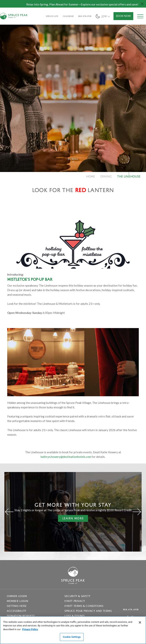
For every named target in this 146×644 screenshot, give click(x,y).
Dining (106, 176)
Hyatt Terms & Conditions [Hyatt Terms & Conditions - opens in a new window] (84, 606)
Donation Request (21, 616)
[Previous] (9, 512)
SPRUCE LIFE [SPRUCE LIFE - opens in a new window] (52, 16)
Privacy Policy (30, 629)
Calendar (68, 16)
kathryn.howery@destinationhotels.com (66, 457)
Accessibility (17, 611)
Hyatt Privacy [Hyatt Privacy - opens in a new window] (75, 601)
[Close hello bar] (142, 4)
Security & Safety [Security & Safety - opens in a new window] (77, 596)
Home (91, 176)
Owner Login (17, 596)
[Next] (137, 512)
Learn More (71, 519)
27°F (103, 16)
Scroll (73, 159)
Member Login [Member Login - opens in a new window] (17, 601)
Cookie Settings (72, 637)
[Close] (140, 622)
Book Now (123, 16)
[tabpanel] (73, 95)
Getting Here (17, 606)
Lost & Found (74, 616)
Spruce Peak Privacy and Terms (88, 611)
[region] (73, 630)
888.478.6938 (131, 609)
